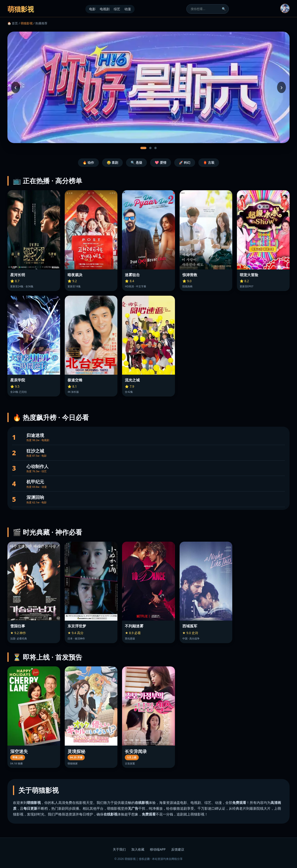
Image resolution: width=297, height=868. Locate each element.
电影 (92, 9)
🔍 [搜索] (224, 9)
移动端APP (158, 849)
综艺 (117, 9)
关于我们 (119, 849)
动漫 (128, 9)
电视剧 (105, 9)
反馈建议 (178, 849)
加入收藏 (138, 849)
